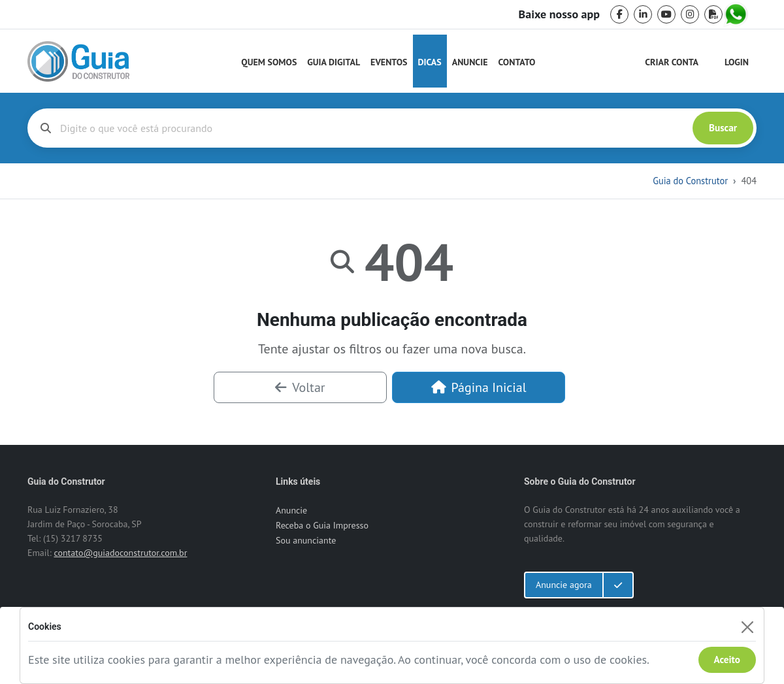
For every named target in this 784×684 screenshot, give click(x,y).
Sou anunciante (306, 540)
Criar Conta (672, 62)
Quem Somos (269, 62)
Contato (516, 62)
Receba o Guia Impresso (322, 525)
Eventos (389, 62)
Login (737, 62)
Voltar (300, 387)
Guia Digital (334, 62)
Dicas (430, 62)
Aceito (727, 660)
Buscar (723, 128)
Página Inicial (479, 387)
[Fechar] (747, 627)
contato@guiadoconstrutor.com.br (120, 553)
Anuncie (470, 62)
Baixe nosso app (559, 14)
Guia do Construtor (690, 181)
